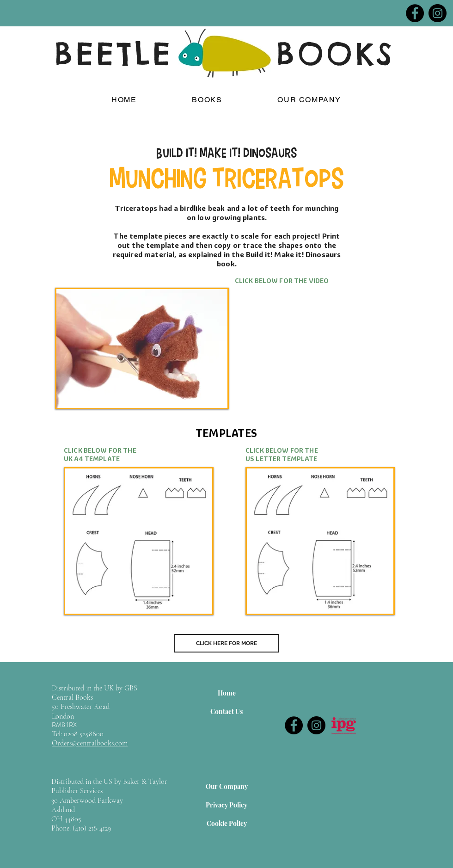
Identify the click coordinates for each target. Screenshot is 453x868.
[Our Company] (226, 786)
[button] (207, 100)
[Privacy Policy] (226, 805)
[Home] (226, 693)
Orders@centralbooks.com (90, 743)
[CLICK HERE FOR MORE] (226, 643)
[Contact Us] (226, 711)
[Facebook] (415, 13)
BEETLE (114, 54)
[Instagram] (438, 13)
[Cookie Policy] (226, 823)
